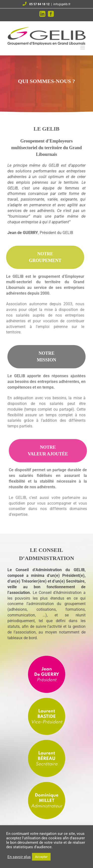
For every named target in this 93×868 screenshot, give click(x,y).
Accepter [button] (41, 857)
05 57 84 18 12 (39, 4)
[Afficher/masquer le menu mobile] (83, 48)
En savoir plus (19, 857)
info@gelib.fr (62, 4)
